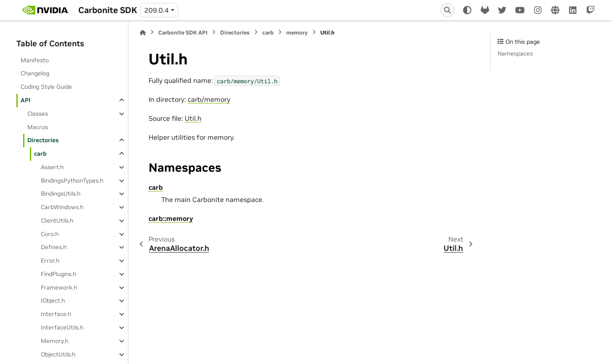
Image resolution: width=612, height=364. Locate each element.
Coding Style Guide (46, 87)
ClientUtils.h (57, 221)
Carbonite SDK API (183, 33)
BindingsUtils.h (61, 194)
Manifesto (35, 60)
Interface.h (56, 314)
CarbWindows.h (62, 207)
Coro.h (50, 234)
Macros (38, 127)
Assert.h (52, 167)
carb (40, 154)
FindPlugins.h (59, 274)
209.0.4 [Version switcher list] (157, 10)
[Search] (447, 10)
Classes (38, 114)
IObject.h (53, 300)
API (25, 100)
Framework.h (59, 287)
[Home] (143, 33)
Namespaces (515, 53)
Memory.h (55, 341)
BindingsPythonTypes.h (72, 181)
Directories (43, 140)
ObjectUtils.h (58, 354)
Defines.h (54, 247)
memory (297, 33)
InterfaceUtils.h (62, 327)
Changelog (35, 73)
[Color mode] (467, 10)
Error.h (50, 260)
